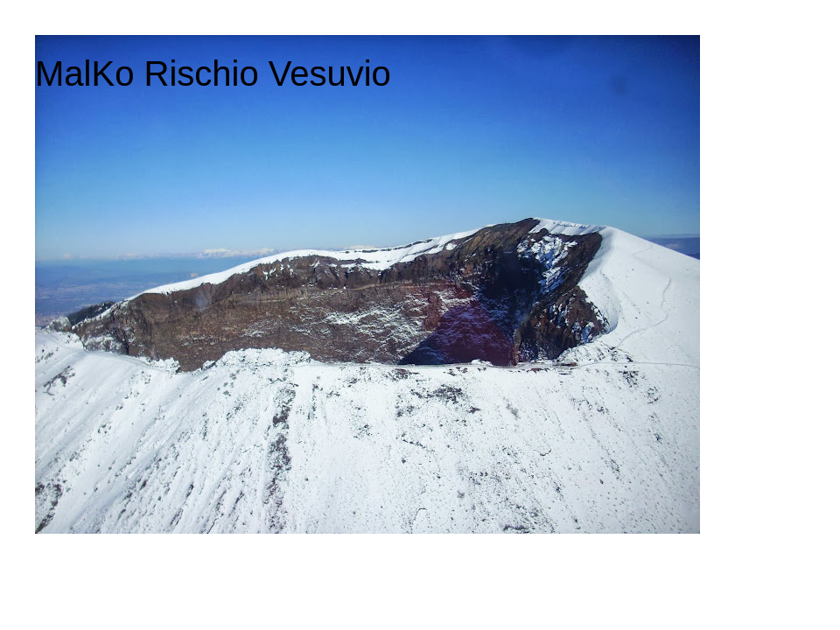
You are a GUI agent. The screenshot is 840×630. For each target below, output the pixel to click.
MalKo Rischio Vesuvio (213, 73)
